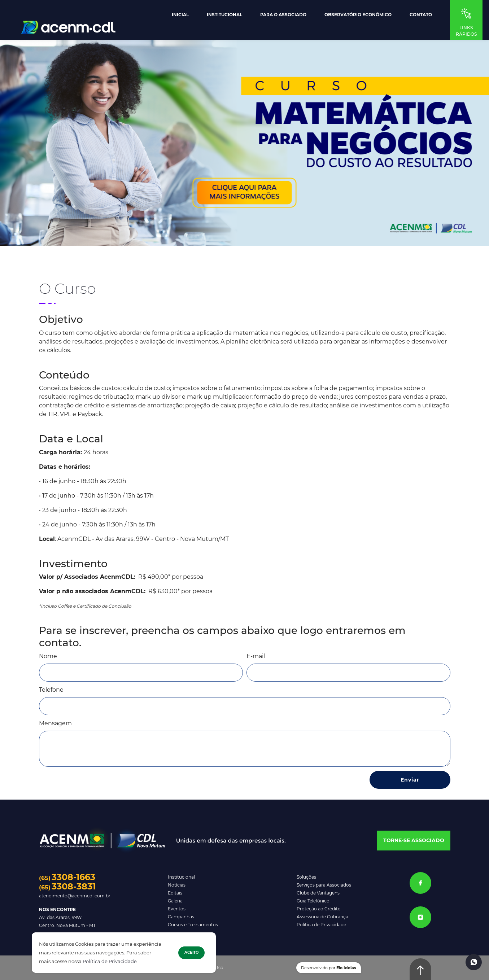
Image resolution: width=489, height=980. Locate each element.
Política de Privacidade (110, 961)
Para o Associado (283, 15)
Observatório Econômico (358, 15)
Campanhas (181, 917)
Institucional (224, 15)
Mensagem (55, 723)
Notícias (177, 885)
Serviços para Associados (324, 885)
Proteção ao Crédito (319, 909)
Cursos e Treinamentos (193, 925)
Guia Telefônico (313, 901)
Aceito (191, 952)
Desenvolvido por (329, 968)
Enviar (410, 780)
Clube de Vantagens (318, 893)
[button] (414, 841)
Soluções (306, 877)
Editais (175, 893)
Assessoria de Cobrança (322, 917)
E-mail (256, 656)
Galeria (175, 901)
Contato (421, 15)
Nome (48, 656)
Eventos (177, 909)
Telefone (51, 690)
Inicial (180, 15)
